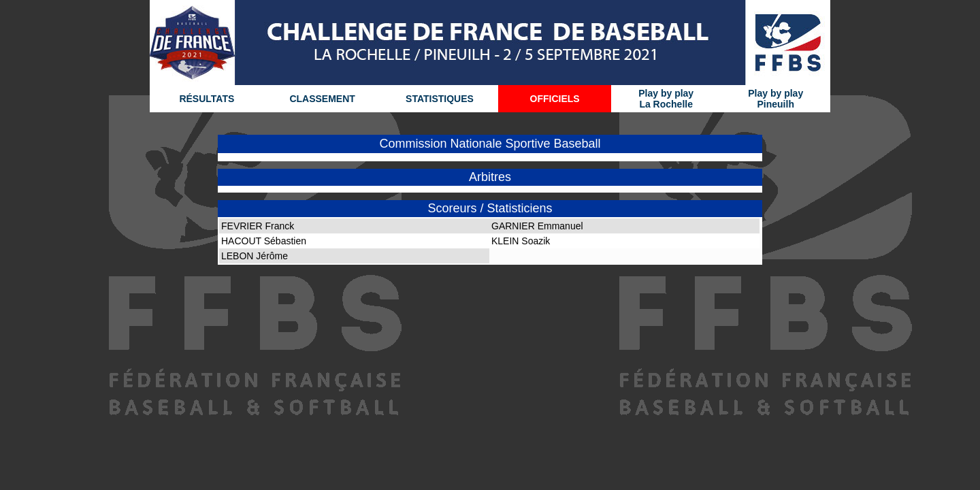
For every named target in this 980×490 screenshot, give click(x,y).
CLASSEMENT (322, 99)
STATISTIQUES (440, 99)
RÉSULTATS (207, 99)
